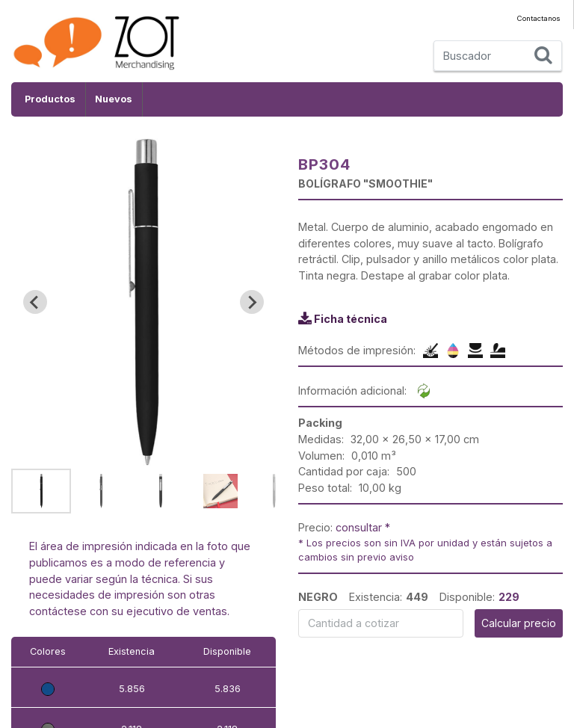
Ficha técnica (351, 319)
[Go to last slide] (35, 302)
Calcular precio (519, 623)
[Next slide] (252, 302)
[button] (41, 491)
